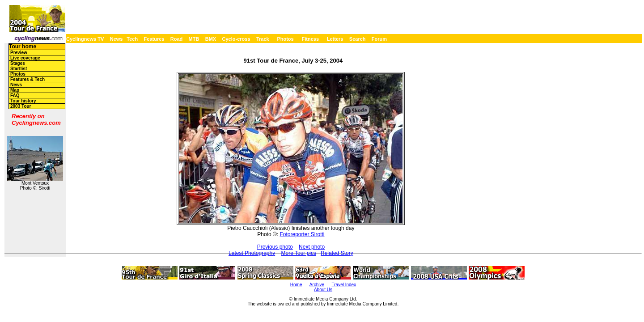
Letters (335, 39)
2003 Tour (21, 106)
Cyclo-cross (236, 39)
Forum (379, 39)
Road (177, 39)
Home (296, 285)
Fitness (310, 39)
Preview (19, 53)
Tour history (23, 101)
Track (263, 39)
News (117, 39)
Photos (285, 39)
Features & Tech (28, 79)
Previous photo (275, 247)
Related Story (337, 253)
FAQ (15, 95)
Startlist (19, 69)
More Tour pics (299, 253)
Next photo (312, 247)
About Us (323, 290)
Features (154, 39)
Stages (18, 63)
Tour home (23, 47)
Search (358, 39)
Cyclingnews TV (85, 39)
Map (15, 90)
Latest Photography (252, 253)
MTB (194, 39)
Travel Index (344, 285)
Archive (317, 285)
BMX (211, 39)
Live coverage (25, 58)
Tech (132, 39)
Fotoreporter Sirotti (302, 234)
